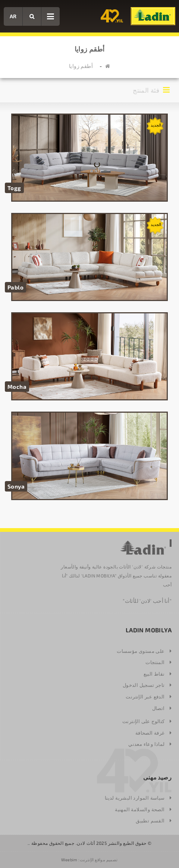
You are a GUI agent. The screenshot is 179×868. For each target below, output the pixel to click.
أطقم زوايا (81, 66)
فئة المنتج (152, 90)
